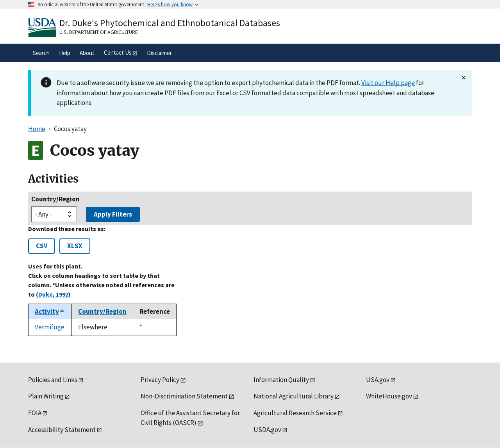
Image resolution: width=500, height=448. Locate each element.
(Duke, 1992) (53, 294)
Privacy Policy (160, 380)
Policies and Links (53, 380)
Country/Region (55, 199)
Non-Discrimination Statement (184, 396)
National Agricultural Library (294, 396)
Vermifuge (50, 327)
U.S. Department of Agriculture (99, 32)
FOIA (35, 413)
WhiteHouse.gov (389, 396)
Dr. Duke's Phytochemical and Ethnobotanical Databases (170, 23)
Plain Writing (46, 396)
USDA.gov (267, 430)
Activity (50, 311)
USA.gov (378, 380)
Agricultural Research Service (295, 413)
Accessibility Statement (62, 430)
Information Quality (281, 380)
